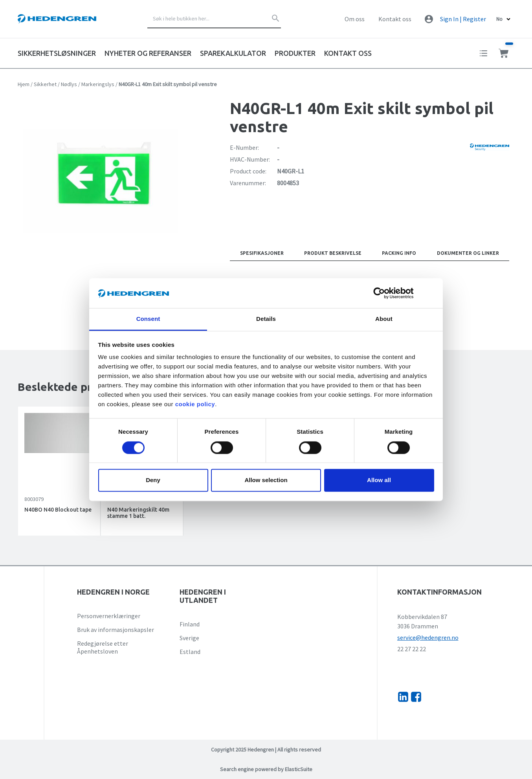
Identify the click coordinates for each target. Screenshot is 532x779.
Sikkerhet (45, 84)
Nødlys (69, 84)
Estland (190, 652)
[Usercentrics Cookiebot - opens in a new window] (385, 293)
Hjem (24, 84)
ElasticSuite (299, 769)
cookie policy (195, 404)
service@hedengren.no (428, 637)
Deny (153, 480)
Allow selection (266, 480)
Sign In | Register (463, 19)
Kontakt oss (395, 19)
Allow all (379, 480)
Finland (190, 624)
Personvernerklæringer (109, 616)
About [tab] (384, 319)
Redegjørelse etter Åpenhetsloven (103, 647)
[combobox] (214, 19)
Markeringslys (98, 84)
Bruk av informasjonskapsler (116, 630)
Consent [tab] (148, 319)
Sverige (189, 638)
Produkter (295, 53)
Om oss (355, 19)
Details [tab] (266, 319)
